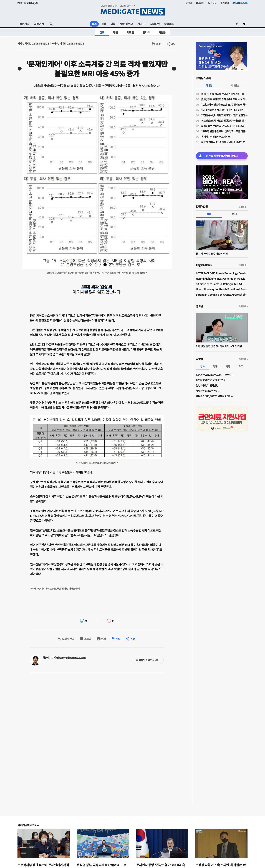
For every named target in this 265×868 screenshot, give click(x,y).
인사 (202, 366)
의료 (94, 24)
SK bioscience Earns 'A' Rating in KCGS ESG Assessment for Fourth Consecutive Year (222, 284)
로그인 (189, 3)
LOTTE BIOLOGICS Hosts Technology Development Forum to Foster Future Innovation (222, 273)
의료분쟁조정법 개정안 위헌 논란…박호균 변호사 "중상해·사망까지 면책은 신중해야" (224, 121)
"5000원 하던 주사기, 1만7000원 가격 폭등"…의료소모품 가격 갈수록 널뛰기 (224, 110)
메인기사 (24, 24)
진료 (102, 32)
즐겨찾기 (224, 3)
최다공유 (235, 85)
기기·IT (142, 24)
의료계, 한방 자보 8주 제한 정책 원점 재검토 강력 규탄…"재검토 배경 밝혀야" (224, 142)
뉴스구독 (212, 3)
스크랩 (88, 639)
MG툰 (235, 214)
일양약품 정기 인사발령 (207, 385)
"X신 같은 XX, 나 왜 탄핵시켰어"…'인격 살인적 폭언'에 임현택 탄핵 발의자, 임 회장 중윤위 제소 (224, 115)
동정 (228, 366)
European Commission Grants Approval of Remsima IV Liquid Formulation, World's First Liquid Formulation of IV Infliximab (222, 295)
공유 (173, 44)
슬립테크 (169, 24)
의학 (113, 24)
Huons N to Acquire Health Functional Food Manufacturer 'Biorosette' (222, 289)
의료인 (130, 32)
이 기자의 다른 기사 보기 (148, 660)
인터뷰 (146, 32)
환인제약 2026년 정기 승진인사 (211, 380)
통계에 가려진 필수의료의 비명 (216, 137)
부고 (241, 366)
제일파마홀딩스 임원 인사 (208, 391)
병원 (115, 32)
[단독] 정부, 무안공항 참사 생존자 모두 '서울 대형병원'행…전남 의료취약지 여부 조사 (224, 99)
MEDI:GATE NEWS (133, 10)
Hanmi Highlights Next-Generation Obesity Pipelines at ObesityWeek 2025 (222, 279)
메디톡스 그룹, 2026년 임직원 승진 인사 (215, 396)
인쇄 (103, 639)
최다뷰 (209, 85)
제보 (158, 44)
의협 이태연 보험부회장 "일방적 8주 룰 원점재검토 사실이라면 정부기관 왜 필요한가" (224, 126)
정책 (104, 24)
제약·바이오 (126, 24)
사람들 (162, 32)
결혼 (215, 366)
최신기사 (39, 24)
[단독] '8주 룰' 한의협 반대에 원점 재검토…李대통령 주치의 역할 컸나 (224, 94)
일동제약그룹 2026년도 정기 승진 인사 (214, 375)
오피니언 (155, 24)
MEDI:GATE (240, 3)
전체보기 (242, 207)
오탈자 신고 (68, 639)
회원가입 (200, 3)
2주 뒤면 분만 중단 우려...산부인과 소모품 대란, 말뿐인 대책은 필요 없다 (224, 131)
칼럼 (209, 214)
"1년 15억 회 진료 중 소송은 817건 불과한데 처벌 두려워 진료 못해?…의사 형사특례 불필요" (224, 105)
